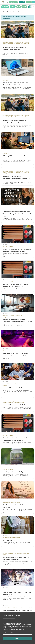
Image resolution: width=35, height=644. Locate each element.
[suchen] (7, 2)
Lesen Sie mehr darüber (9, 618)
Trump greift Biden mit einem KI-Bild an (14, 388)
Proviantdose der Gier (9, 540)
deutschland (5, 7)
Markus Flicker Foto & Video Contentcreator (12, 209)
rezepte (24, 7)
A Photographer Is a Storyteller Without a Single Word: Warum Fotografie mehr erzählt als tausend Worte (17, 214)
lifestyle (13, 7)
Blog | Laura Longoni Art (8, 247)
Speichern (18, 638)
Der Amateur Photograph (8, 469)
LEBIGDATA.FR (6, 80)
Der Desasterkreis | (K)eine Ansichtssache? (12, 538)
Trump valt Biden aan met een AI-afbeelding (15, 405)
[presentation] (33, 7)
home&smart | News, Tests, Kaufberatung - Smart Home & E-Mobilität (17, 608)
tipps (19, 7)
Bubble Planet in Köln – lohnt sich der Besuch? (15, 353)
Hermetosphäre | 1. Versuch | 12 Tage (13, 472)
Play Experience (6, 590)
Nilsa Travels (5, 351)
